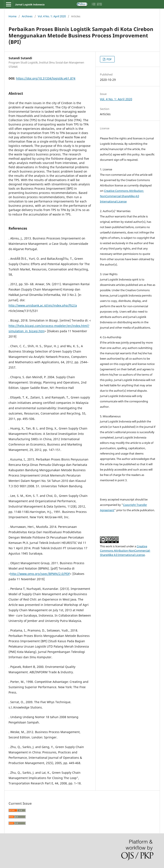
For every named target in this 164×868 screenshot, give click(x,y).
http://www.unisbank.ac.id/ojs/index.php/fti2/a (43, 305)
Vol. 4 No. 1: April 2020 (52, 16)
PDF (109, 59)
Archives (27, 16)
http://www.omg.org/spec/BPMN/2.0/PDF (40, 574)
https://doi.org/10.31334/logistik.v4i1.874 (46, 78)
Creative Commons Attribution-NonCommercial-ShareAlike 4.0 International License (122, 196)
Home (12, 16)
